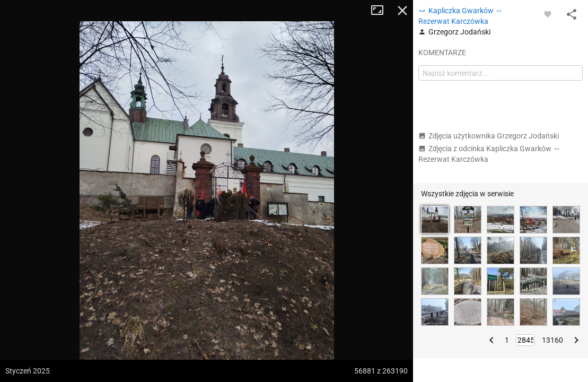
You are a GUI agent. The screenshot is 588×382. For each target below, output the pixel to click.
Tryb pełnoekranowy (381, 11)
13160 (552, 340)
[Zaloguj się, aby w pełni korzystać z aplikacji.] (548, 14)
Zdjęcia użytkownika (489, 136)
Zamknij (402, 11)
